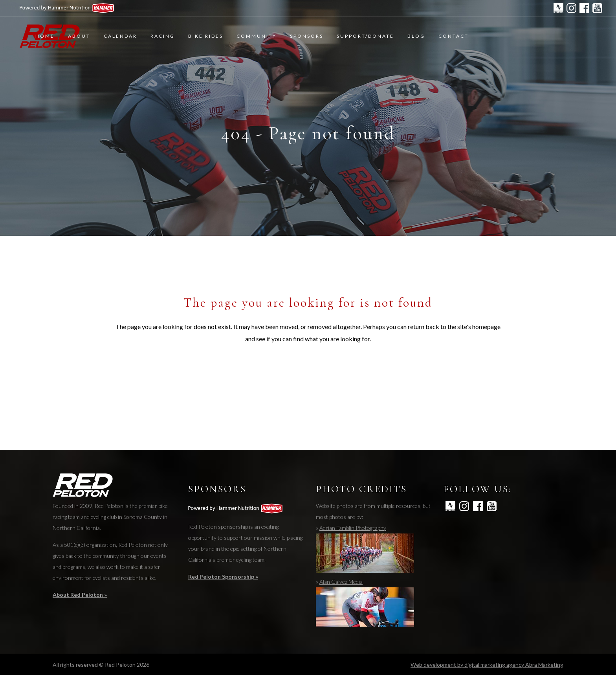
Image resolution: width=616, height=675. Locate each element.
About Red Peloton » (80, 595)
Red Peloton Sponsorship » (223, 577)
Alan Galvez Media (341, 582)
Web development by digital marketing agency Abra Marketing (487, 665)
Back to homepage (308, 374)
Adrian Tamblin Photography (353, 528)
